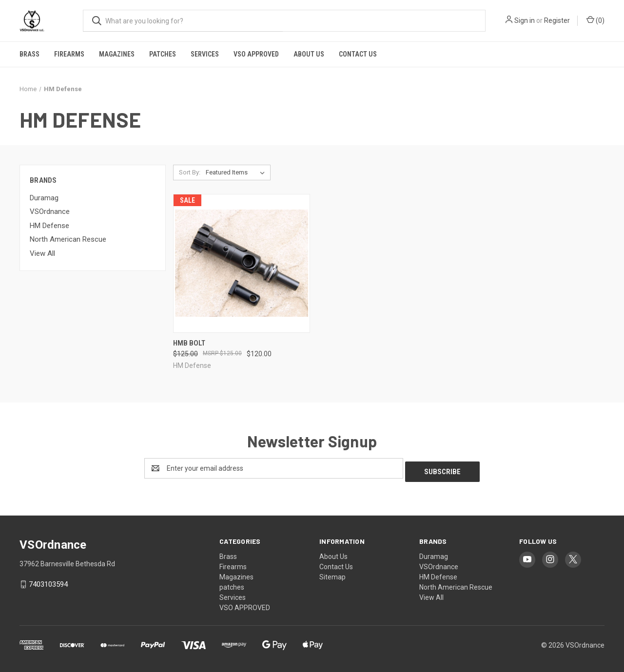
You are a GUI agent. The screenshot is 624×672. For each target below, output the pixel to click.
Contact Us (358, 54)
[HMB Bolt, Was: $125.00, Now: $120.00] (242, 263)
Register (557, 20)
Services (205, 54)
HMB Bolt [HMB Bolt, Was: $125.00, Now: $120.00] (189, 343)
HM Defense (49, 226)
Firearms (69, 54)
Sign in (525, 20)
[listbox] (237, 173)
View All (42, 253)
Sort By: (190, 172)
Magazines (117, 54)
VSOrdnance (50, 211)
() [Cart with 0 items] (595, 20)
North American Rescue (68, 239)
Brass (29, 54)
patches (163, 54)
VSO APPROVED (256, 54)
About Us (309, 54)
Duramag (44, 198)
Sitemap (332, 574)
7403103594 (48, 581)
